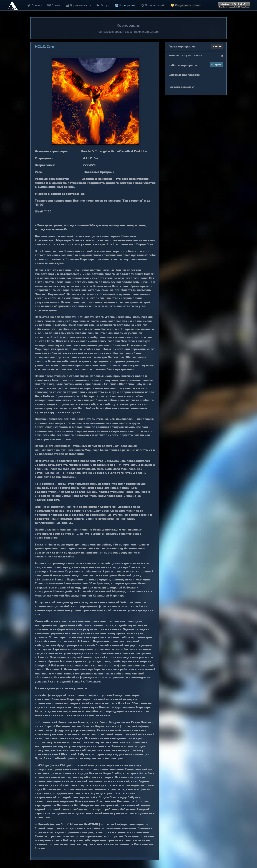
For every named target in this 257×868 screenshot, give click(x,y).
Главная (34, 5)
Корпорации (125, 5)
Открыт (216, 65)
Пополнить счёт (153, 5)
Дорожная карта (78, 5)
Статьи (53, 5)
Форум (102, 5)
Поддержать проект (185, 5)
